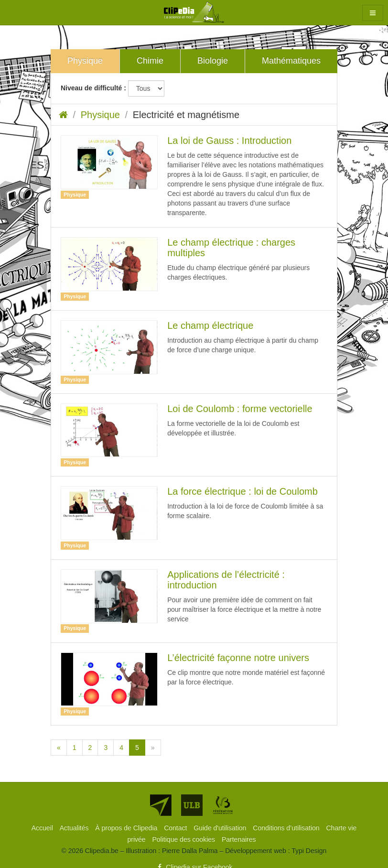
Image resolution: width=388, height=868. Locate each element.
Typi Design (309, 851)
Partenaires (239, 839)
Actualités (75, 828)
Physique (100, 115)
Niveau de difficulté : (93, 88)
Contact (176, 828)
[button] (373, 13)
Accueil (43, 828)
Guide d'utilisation (221, 828)
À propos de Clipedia (127, 828)
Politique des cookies (185, 839)
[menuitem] (43, 828)
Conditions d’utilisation (287, 828)
